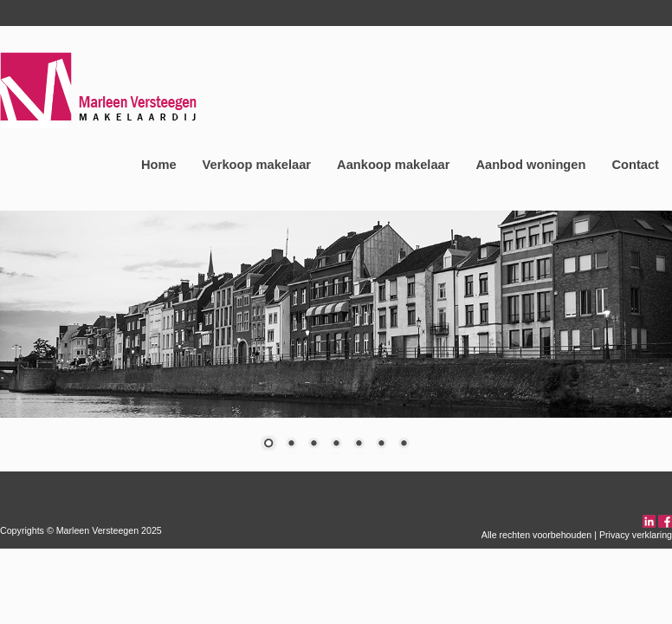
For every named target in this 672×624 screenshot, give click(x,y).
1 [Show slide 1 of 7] (268, 445)
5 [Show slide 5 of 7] (359, 445)
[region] (336, 341)
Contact (635, 165)
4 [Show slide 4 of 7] (336, 445)
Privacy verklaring (636, 535)
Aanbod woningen (530, 165)
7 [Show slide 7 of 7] (404, 445)
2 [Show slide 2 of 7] (291, 445)
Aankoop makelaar (393, 165)
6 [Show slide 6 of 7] (381, 445)
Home (159, 165)
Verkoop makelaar (257, 165)
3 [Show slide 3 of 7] (313, 445)
